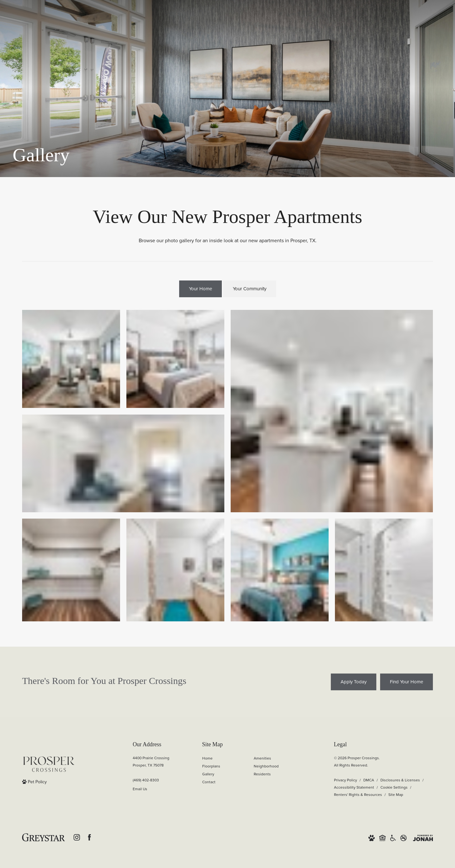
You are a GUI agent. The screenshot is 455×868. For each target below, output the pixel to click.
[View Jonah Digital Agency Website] (423, 837)
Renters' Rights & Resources (358, 795)
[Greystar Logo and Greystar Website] (43, 837)
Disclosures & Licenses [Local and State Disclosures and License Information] (400, 780)
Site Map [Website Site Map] (396, 795)
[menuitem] (223, 758)
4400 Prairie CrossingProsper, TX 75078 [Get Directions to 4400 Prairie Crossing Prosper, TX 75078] (151, 762)
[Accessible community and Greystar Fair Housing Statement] (393, 837)
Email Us (140, 789)
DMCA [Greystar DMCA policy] (369, 780)
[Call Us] (151, 780)
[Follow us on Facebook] (89, 837)
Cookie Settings (394, 787)
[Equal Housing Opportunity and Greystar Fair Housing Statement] (382, 837)
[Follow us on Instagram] (77, 837)
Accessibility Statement (354, 787)
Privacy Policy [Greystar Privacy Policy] (346, 780)
